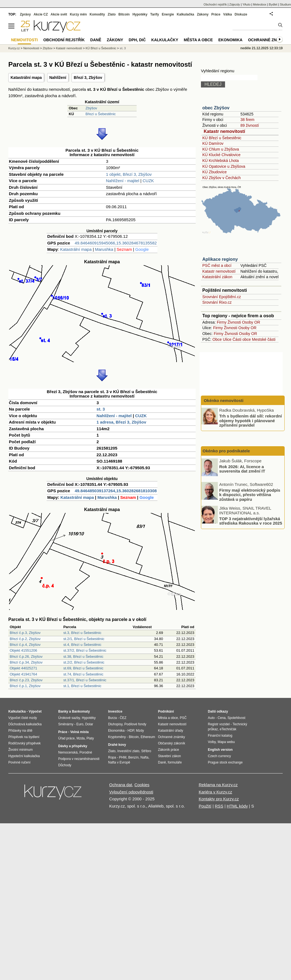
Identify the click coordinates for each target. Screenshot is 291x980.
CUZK (148, 181)
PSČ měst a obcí (217, 265)
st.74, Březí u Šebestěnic (83, 674)
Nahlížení (58, 78)
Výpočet (35, 711)
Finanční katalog (220, 736)
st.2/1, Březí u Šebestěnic (84, 639)
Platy (90, 738)
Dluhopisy (115, 724)
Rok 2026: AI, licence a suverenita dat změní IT (242, 469)
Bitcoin (124, 14)
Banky (63, 711)
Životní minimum (21, 750)
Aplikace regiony (220, 259)
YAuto (247, 4)
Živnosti (234, 322)
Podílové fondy (135, 724)
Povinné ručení (19, 762)
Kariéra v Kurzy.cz (215, 792)
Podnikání (166, 711)
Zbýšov (91, 108)
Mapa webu (226, 742)
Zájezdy (235, 4)
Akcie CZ (41, 14)
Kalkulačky (165, 40)
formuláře (175, 762)
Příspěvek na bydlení (24, 737)
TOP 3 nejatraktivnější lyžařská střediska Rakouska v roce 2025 (251, 521)
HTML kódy (237, 806)
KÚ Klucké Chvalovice (221, 155)
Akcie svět (59, 14)
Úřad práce (66, 738)
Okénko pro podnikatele (226, 451)
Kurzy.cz (14, 48)
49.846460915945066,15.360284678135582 (116, 243)
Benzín (133, 757)
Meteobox (260, 4)
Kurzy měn (78, 14)
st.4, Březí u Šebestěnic (82, 645)
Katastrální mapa (26, 78)
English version (220, 750)
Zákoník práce (169, 750)
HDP (131, 731)
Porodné (86, 752)
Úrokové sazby (69, 718)
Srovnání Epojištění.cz (222, 297)
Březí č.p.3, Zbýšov (25, 633)
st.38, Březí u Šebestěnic (83, 657)
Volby (212, 742)
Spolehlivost (237, 718)
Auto (211, 718)
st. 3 (101, 409)
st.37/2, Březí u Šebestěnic (85, 650)
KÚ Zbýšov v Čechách (222, 178)
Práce (216, 14)
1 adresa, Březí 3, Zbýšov (121, 422)
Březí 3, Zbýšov (88, 78)
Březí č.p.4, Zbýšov (25, 645)
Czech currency (219, 756)
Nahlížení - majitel (122, 181)
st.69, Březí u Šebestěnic (83, 668)
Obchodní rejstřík (215, 4)
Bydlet (273, 4)
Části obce (242, 339)
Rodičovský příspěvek (25, 743)
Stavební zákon (169, 756)
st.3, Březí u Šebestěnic (82, 633)
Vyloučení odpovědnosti (131, 792)
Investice (115, 711)
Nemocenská (68, 752)
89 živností (250, 125)
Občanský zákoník (172, 743)
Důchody (65, 765)
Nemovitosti (31, 48)
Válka (227, 14)
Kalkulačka (186, 14)
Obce (217, 339)
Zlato (112, 14)
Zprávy (25, 14)
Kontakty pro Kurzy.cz (219, 799)
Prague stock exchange (225, 762)
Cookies (142, 785)
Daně (96, 40)
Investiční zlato (128, 751)
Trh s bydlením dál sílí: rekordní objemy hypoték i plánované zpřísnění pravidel (251, 421)
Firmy (222, 322)
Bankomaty (81, 711)
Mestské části (264, 339)
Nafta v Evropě (119, 762)
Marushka (104, 249)
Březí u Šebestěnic (100, 114)
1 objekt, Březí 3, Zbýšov (129, 174)
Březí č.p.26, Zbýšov (26, 657)
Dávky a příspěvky (73, 746)
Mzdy (140, 731)
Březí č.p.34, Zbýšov (26, 662)
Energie (168, 14)
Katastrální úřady (171, 731)
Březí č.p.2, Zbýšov (25, 639)
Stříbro (146, 751)
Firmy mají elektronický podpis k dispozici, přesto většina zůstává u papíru (250, 494)
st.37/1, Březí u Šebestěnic (85, 680)
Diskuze (241, 14)
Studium (285, 4)
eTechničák (228, 729)
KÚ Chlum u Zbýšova (221, 149)
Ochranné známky (268, 40)
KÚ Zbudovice (215, 172)
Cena (222, 718)
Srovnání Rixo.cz (217, 302)
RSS (219, 806)
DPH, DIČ (137, 40)
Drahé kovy (117, 745)
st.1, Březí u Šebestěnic (82, 686)
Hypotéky (140, 14)
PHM (123, 757)
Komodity (97, 14)
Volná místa (79, 732)
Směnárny (66, 724)
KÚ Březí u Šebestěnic (222, 138)
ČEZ (123, 718)
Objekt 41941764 (23, 674)
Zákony (203, 14)
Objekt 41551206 (23, 650)
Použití (205, 806)
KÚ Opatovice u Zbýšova (224, 166)
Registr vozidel (219, 724)
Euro (80, 724)
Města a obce (198, 40)
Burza (112, 718)
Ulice (227, 339)
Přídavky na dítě (20, 731)
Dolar (89, 724)
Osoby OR (251, 322)
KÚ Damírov (213, 143)
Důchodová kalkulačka (25, 724)
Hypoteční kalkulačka (24, 756)
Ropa (112, 757)
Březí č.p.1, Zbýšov (25, 686)
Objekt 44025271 (23, 668)
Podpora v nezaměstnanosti (79, 759)
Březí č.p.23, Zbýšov (26, 680)
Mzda (81, 738)
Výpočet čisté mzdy (23, 718)
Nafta (145, 757)
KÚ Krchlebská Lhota (221, 161)
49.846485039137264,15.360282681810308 (116, 491)
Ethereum (148, 737)
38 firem (247, 120)
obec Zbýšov (216, 108)
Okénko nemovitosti (223, 400)
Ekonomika (230, 40)
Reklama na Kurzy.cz (218, 785)
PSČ (183, 718)
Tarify (155, 14)
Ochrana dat (121, 785)
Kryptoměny (117, 737)
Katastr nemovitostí (224, 131)
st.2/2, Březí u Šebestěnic (84, 662)
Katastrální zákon (217, 277)
